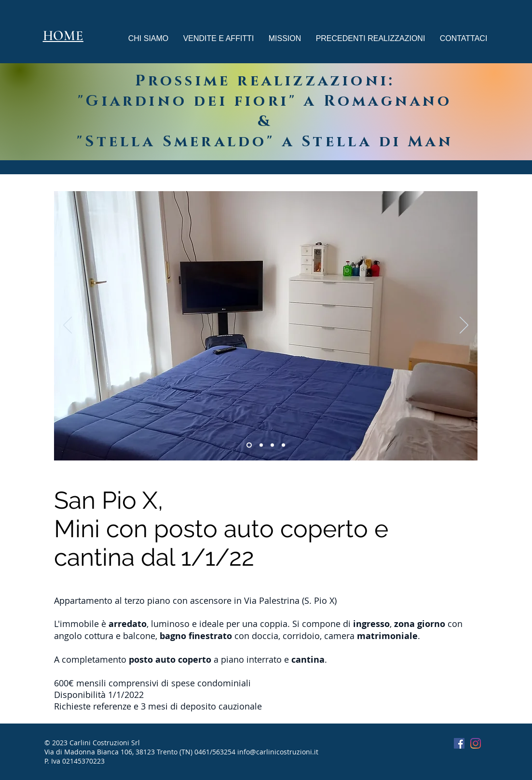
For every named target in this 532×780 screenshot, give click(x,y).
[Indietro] (68, 326)
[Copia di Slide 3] (261, 445)
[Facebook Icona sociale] (459, 743)
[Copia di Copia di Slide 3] (272, 445)
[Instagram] (476, 743)
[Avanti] (464, 326)
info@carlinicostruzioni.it (278, 752)
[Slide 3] (249, 445)
